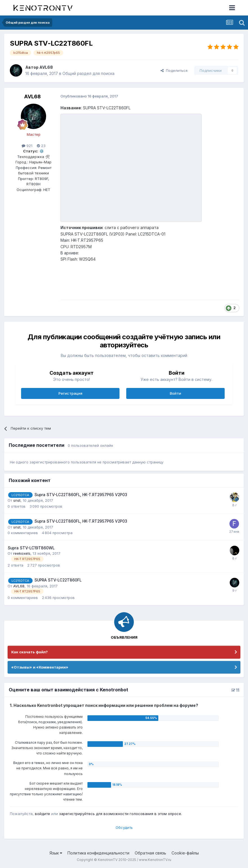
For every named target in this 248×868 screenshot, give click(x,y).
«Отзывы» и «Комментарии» (40, 667)
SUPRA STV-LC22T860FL (58, 580)
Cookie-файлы (185, 853)
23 (41, 146)
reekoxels (22, 553)
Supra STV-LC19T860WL (31, 548)
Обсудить (124, 827)
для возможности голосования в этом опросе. (138, 814)
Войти (175, 393)
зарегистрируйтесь (77, 814)
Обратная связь (150, 853)
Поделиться (174, 70)
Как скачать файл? (30, 652)
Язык (56, 853)
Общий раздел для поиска (88, 73)
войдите (42, 814)
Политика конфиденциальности (98, 853)
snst (17, 500)
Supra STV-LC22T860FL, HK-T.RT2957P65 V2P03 (81, 495)
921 (27, 146)
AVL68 (46, 67)
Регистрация (70, 393)
